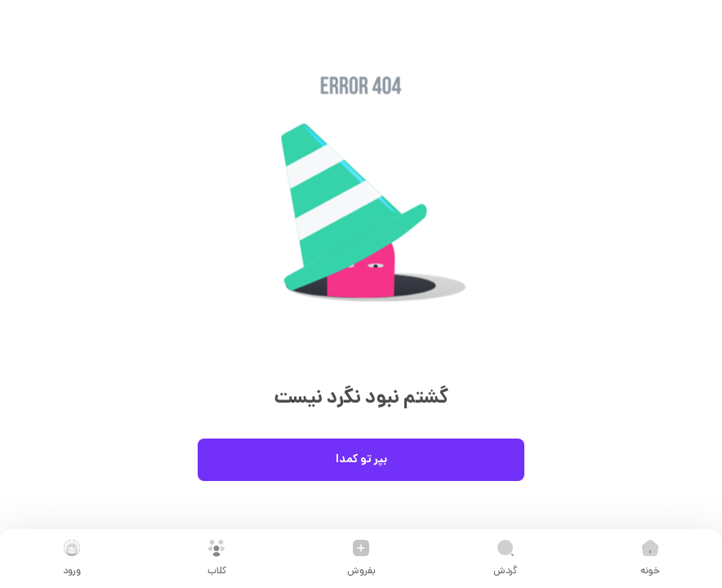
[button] (361, 217)
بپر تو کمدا (361, 460)
